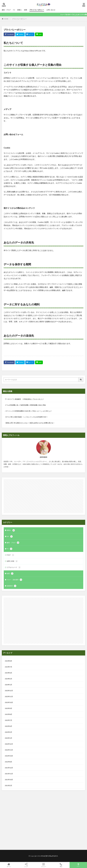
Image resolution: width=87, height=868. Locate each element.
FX (14, 10)
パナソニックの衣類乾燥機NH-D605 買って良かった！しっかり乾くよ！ (29, 411)
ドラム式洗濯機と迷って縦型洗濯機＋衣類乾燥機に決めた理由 (25, 405)
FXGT (11, 555)
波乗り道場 (12, 561)
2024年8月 (8, 661)
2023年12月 (9, 691)
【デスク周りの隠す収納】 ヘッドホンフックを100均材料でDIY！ (26, 417)
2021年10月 (9, 780)
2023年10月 (9, 702)
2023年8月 (8, 714)
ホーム (9, 865)
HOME (6, 19)
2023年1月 (8, 738)
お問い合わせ (51, 10)
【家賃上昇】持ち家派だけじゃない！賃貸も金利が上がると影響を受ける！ (30, 423)
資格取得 (12, 586)
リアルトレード (14, 567)
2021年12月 (9, 768)
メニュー (43, 865)
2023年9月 (8, 708)
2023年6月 (8, 726)
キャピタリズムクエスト (50, 856)
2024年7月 (8, 667)
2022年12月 (9, 744)
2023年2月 (8, 732)
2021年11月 (9, 774)
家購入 (19, 10)
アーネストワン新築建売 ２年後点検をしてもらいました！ (25, 399)
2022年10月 (9, 756)
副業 (26, 10)
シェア (26, 865)
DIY (10, 536)
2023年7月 (8, 720)
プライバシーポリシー (37, 10)
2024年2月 (8, 679)
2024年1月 (8, 685)
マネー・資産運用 (14, 580)
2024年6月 (8, 673)
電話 (61, 865)
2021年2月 (8, 785)
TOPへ (78, 865)
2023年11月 (9, 696)
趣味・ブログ (6, 10)
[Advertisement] (43, 496)
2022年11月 (9, 750)
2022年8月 (8, 762)
